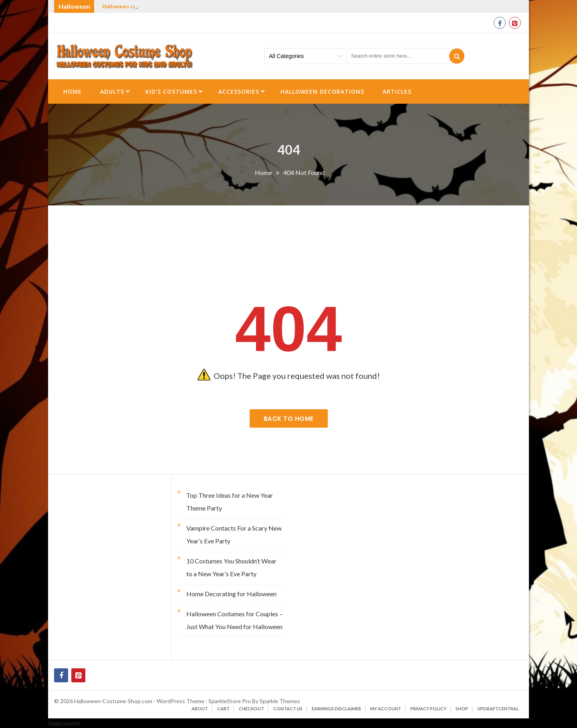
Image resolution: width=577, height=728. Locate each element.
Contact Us (288, 709)
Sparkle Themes (280, 701)
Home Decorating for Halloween (231, 594)
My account (386, 709)
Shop (462, 709)
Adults (112, 92)
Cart (223, 709)
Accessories (239, 92)
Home (73, 92)
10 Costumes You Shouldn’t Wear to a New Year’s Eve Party (231, 567)
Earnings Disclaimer (336, 709)
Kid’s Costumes (171, 92)
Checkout (251, 709)
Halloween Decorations (322, 92)
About (200, 709)
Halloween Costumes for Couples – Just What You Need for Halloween (234, 620)
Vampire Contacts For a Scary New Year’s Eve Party (234, 534)
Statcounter (64, 723)
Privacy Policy (428, 709)
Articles (397, 92)
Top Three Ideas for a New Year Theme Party (230, 502)
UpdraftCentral (498, 709)
